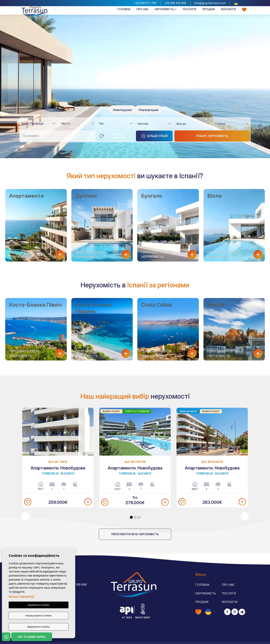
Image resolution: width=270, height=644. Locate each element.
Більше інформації (21, 597)
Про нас (143, 15)
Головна (124, 15)
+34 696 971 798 (145, 3)
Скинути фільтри (113, 136)
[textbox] (39, 124)
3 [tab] (139, 517)
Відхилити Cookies (38, 627)
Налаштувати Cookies (39, 616)
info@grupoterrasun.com (210, 3)
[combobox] (38, 123)
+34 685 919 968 (175, 3)
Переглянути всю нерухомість (135, 534)
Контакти (228, 15)
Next (245, 516)
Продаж (209, 15)
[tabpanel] (58, 458)
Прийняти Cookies (39, 606)
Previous (25, 516)
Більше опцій (154, 136)
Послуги (189, 15)
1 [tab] (131, 517)
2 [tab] (135, 517)
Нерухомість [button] (164, 15)
